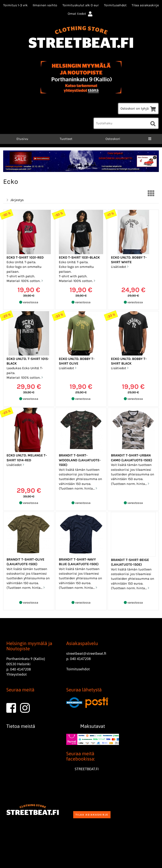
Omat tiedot (81, 14)
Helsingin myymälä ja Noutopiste (29, 646)
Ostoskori (113, 139)
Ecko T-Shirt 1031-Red (25, 257)
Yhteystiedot (17, 674)
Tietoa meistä (21, 726)
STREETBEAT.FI (87, 769)
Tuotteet (66, 139)
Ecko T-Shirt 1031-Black (79, 257)
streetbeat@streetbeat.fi (86, 653)
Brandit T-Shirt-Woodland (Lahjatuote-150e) (80, 460)
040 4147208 (20, 669)
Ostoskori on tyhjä (138, 108)
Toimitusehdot (115, 5)
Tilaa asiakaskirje (145, 5)
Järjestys (15, 200)
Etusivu (22, 139)
